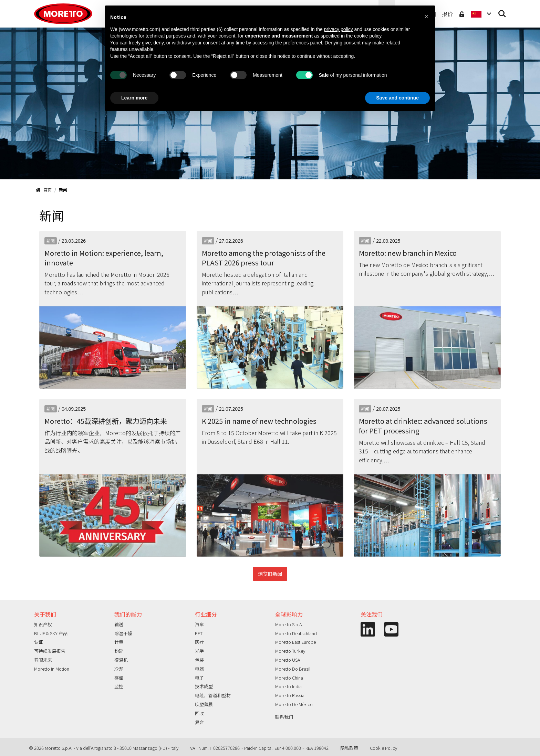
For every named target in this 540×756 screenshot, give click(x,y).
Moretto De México (294, 704)
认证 (39, 642)
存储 (119, 678)
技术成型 (204, 686)
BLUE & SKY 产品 (51, 633)
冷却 (119, 669)
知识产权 (43, 624)
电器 (199, 669)
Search (502, 14)
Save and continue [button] (397, 98)
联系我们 (284, 717)
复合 (199, 722)
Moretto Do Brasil (293, 669)
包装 (199, 660)
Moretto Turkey (290, 651)
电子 (199, 678)
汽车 (199, 624)
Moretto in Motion (52, 669)
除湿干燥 (123, 633)
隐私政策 (349, 748)
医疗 (199, 642)
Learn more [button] (134, 98)
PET (199, 633)
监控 (119, 686)
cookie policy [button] (368, 36)
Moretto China (289, 678)
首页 (44, 190)
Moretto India (288, 686)
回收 (199, 713)
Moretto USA (288, 660)
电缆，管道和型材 (213, 695)
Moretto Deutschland (296, 633)
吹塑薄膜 (204, 704)
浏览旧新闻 (270, 574)
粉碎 (119, 651)
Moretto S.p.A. (289, 624)
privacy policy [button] (339, 29)
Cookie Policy (383, 748)
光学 (199, 651)
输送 (119, 624)
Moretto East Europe (295, 642)
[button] (426, 17)
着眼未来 (43, 660)
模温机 (121, 660)
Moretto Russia (290, 695)
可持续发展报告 (50, 651)
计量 (119, 642)
